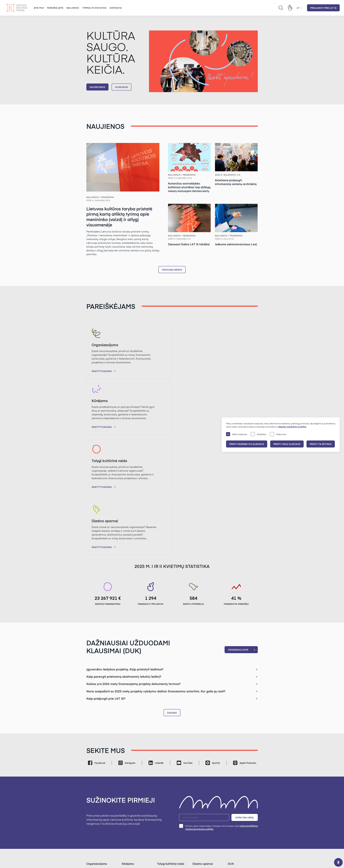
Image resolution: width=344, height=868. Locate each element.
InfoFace (202, 856)
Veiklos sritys (199, 813)
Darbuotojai (163, 794)
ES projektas (199, 765)
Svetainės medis (145, 856)
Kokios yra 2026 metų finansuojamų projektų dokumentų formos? (133, 568)
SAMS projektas (165, 817)
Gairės (90, 758)
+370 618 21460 (174, 844)
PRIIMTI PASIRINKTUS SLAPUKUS (247, 444)
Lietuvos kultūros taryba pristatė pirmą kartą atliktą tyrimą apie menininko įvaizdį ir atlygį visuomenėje (119, 217)
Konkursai (122, 87)
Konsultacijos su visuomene (207, 801)
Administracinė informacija (206, 794)
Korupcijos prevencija (204, 805)
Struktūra (126, 797)
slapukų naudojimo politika (292, 427)
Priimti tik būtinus (321, 444)
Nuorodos (198, 828)
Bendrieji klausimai (237, 754)
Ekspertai (127, 805)
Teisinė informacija (202, 816)
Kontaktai (116, 8)
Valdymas (127, 794)
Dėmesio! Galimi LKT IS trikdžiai (189, 244)
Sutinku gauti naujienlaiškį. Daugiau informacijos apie (218, 712)
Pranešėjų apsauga (202, 809)
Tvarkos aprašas (130, 758)
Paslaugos (198, 820)
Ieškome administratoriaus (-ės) (236, 244)
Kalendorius (97, 87)
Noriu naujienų (245, 702)
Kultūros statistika (166, 814)
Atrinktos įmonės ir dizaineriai (202, 759)
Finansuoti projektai (96, 761)
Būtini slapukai (237, 434)
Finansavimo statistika (98, 765)
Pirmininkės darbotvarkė (134, 801)
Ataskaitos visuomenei (133, 816)
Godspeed (174, 856)
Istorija (125, 813)
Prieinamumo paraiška (204, 824)
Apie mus (39, 8)
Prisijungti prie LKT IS (323, 8)
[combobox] (241, 534)
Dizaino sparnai (236, 769)
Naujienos (73, 8)
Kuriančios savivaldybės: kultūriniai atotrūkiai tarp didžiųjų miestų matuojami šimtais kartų (189, 187)
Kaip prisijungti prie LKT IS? (106, 583)
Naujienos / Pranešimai (100, 197)
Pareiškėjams (55, 8)
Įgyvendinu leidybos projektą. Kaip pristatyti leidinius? (125, 554)
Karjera (126, 820)
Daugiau (172, 597)
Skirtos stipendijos (131, 761)
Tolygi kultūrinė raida (238, 765)
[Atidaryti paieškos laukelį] (281, 8)
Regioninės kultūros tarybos (136, 809)
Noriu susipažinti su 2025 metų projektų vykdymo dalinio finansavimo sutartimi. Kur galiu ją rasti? (156, 575)
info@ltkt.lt (197, 844)
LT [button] (298, 8)
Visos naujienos (172, 270)
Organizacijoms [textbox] (238, 534)
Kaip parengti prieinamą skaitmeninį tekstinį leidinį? (124, 561)
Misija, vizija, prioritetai (133, 790)
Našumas (278, 434)
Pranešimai (92, 790)
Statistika (258, 434)
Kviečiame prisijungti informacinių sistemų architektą (236, 182)
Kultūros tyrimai (165, 810)
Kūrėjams (233, 761)
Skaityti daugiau (102, 371)
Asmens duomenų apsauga (207, 797)
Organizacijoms (236, 758)
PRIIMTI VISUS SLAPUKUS (287, 444)
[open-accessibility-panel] (338, 862)
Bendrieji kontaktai (167, 790)
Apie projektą (199, 754)
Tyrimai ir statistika (94, 8)
